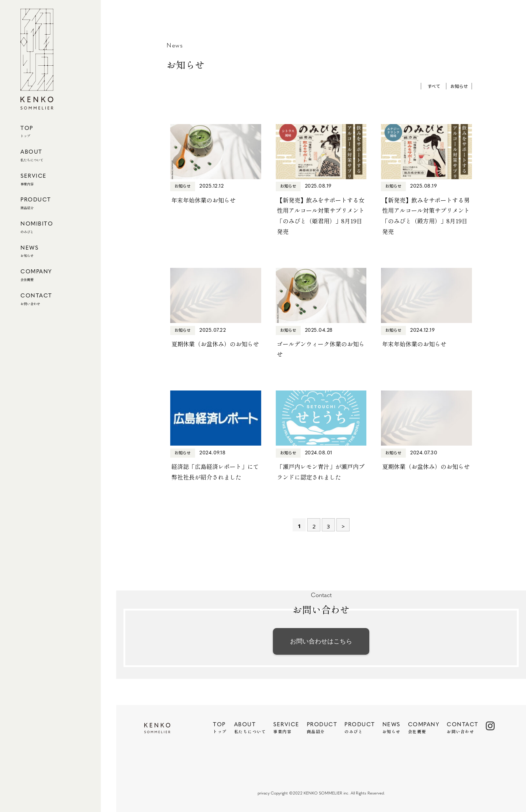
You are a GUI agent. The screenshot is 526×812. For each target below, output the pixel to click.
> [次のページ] (343, 526)
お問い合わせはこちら (321, 641)
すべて (434, 86)
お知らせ (459, 86)
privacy (264, 794)
